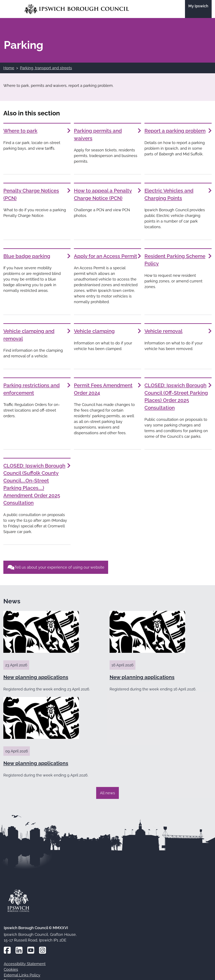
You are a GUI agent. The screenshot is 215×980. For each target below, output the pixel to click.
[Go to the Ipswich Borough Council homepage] (77, 9)
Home (9, 68)
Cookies (11, 969)
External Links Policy (22, 975)
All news (107, 793)
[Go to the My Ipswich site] (198, 9)
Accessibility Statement (25, 964)
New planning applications (36, 677)
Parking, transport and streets (46, 68)
